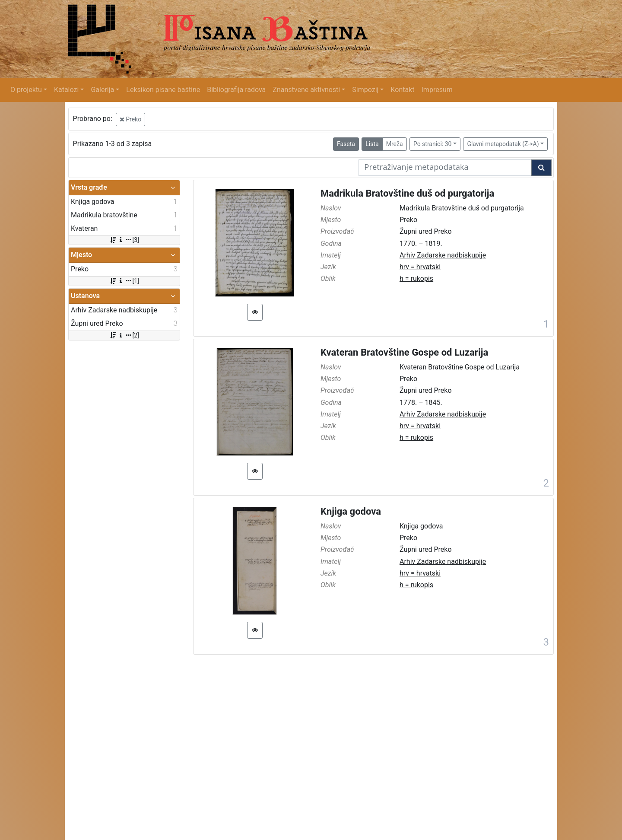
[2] (124, 335)
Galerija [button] (102, 90)
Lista (372, 144)
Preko (130, 119)
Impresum (437, 90)
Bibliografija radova (236, 90)
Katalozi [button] (66, 90)
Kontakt (402, 90)
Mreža (395, 144)
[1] (124, 281)
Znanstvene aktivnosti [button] (306, 90)
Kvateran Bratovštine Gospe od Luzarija (404, 352)
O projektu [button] (26, 90)
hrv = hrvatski (420, 267)
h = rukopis (416, 278)
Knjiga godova (351, 511)
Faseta (346, 144)
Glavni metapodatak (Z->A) (503, 144)
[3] (124, 240)
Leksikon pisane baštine (163, 90)
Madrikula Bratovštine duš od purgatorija (407, 193)
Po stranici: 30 (433, 144)
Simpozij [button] (365, 90)
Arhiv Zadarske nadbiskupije (443, 255)
